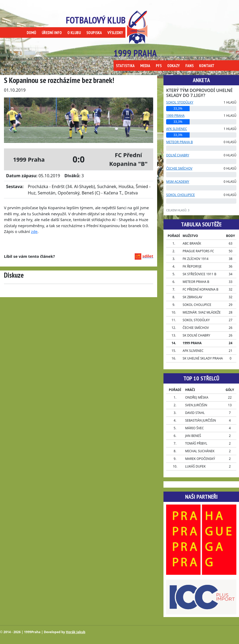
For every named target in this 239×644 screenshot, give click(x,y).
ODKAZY (174, 66)
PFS (159, 66)
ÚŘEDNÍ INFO (52, 33)
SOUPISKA (94, 33)
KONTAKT (207, 66)
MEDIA (145, 66)
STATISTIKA (125, 66)
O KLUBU (74, 33)
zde (34, 231)
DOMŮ (31, 33)
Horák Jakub (76, 632)
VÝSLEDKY (115, 33)
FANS (189, 66)
